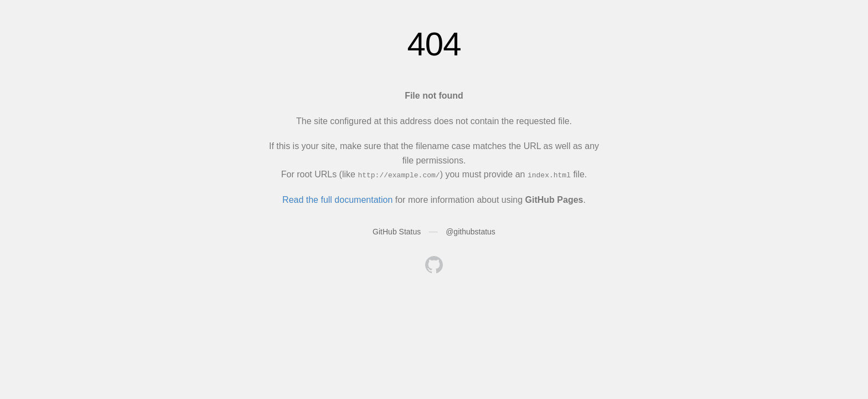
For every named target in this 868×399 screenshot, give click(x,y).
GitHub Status (397, 232)
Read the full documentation (337, 200)
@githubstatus (471, 232)
